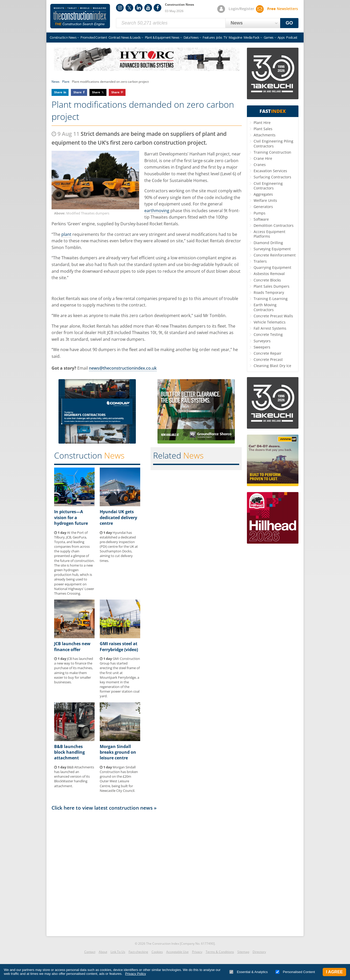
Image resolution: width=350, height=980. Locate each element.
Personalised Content (295, 972)
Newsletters (283, 9)
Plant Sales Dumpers (272, 286)
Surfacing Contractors (272, 177)
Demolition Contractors (274, 225)
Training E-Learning (271, 299)
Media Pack (252, 37)
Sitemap (243, 952)
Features (209, 37)
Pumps (260, 213)
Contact (90, 952)
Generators (263, 207)
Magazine (235, 37)
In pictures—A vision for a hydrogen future (71, 517)
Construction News (63, 37)
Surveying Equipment (272, 249)
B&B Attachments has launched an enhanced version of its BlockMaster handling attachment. (74, 776)
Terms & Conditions (220, 952)
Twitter (129, 8)
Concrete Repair (268, 353)
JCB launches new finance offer (72, 646)
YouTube (148, 8)
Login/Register (241, 9)
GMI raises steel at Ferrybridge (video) (119, 646)
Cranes (260, 165)
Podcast (292, 37)
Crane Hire (263, 158)
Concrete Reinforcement (275, 255)
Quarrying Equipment (272, 267)
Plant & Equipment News (162, 37)
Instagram (120, 8)
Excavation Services (270, 171)
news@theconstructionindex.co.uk (123, 368)
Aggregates (263, 194)
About (103, 952)
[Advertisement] (147, 872)
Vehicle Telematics (270, 322)
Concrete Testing (268, 334)
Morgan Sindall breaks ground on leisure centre (118, 752)
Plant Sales (263, 129)
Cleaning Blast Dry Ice (272, 366)
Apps (281, 37)
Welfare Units (265, 200)
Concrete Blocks (267, 280)
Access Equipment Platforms (269, 234)
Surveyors (262, 341)
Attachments (265, 135)
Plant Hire (262, 123)
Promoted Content (94, 37)
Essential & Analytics (249, 972)
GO (289, 23)
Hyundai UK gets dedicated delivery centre (118, 517)
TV (225, 37)
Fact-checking (138, 952)
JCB (110, 333)
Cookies (157, 952)
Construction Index (80, 16)
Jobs (219, 37)
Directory (259, 952)
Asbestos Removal (269, 274)
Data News (191, 37)
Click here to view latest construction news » (104, 808)
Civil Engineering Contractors (268, 186)
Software (261, 219)
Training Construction (272, 152)
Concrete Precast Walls (273, 316)
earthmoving (157, 211)
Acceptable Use (177, 952)
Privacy (197, 952)
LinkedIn (139, 8)
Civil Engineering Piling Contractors (273, 143)
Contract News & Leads (124, 37)
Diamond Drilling (268, 243)
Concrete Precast (268, 359)
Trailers (260, 261)
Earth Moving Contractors (265, 307)
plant (66, 234)
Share (58, 92)
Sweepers (262, 347)
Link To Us (118, 952)
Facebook (157, 8)
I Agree (334, 972)
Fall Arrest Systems (270, 328)
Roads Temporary (269, 292)
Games (269, 37)
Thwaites (159, 217)
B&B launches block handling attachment (69, 752)
